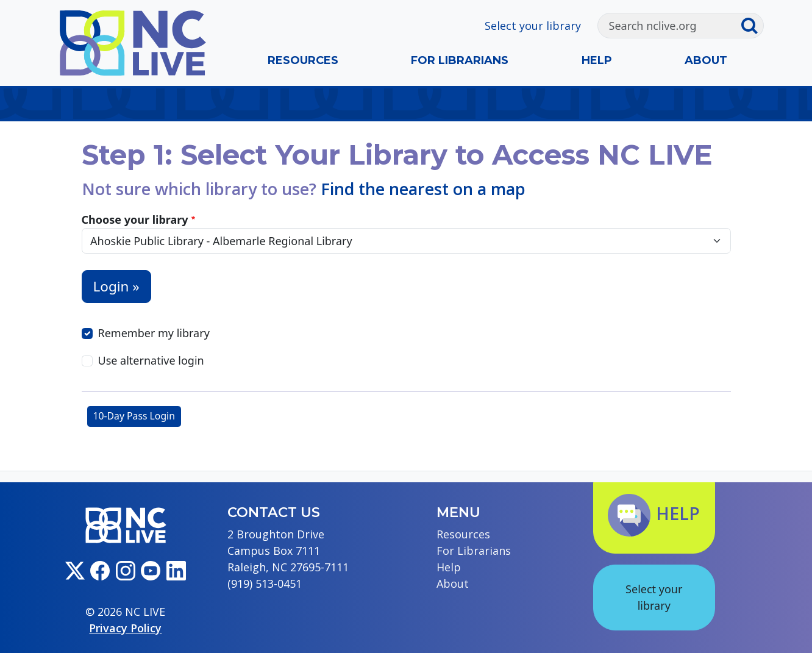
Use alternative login (151, 360)
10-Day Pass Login (134, 416)
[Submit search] (752, 26)
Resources (303, 60)
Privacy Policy (125, 628)
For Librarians (460, 60)
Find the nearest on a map (423, 189)
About (706, 60)
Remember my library (154, 333)
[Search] (669, 26)
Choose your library (135, 219)
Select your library (533, 26)
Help (597, 60)
